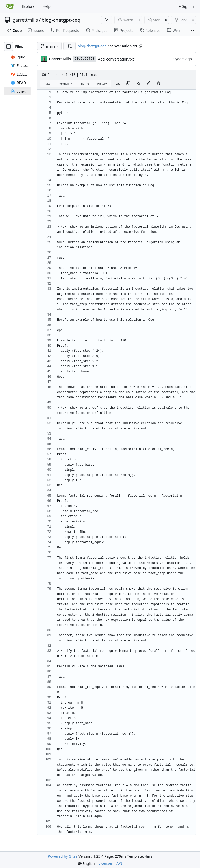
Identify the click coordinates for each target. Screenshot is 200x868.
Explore (28, 6)
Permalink (65, 83)
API (119, 863)
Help (47, 6)
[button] (70, 46)
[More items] (192, 31)
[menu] (86, 863)
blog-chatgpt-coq (61, 20)
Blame (85, 83)
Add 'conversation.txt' (116, 59)
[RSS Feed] (107, 20)
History (102, 83)
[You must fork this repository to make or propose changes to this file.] (148, 84)
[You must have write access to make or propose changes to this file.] (159, 84)
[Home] (10, 6)
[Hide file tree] (9, 47)
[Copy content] (128, 84)
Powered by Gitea (63, 856)
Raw (47, 83)
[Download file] (118, 84)
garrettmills (25, 20)
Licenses (106, 863)
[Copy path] (141, 46)
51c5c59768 (84, 59)
